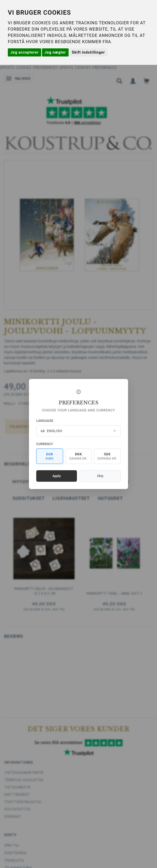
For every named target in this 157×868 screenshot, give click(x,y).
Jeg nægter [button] (55, 52)
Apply (57, 476)
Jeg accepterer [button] (25, 52)
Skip (100, 476)
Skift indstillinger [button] (88, 52)
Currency (45, 444)
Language (45, 421)
